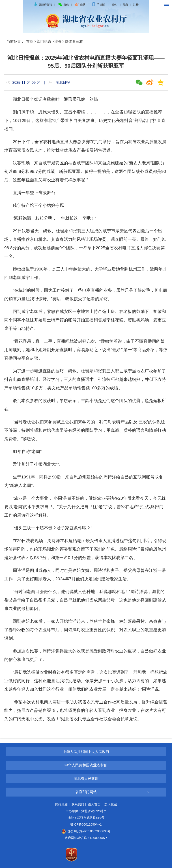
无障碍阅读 (43, 5)
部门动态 (44, 41)
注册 (136, 5)
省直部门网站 (86, 792)
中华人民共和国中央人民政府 (86, 752)
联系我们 (78, 804)
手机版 (98, 5)
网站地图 (61, 804)
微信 (63, 5)
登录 (125, 5)
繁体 (114, 5)
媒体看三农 (74, 41)
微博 (80, 5)
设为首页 (94, 804)
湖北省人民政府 (86, 779)
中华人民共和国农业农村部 (86, 765)
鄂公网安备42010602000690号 (86, 831)
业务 (58, 41)
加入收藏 (111, 804)
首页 (30, 41)
